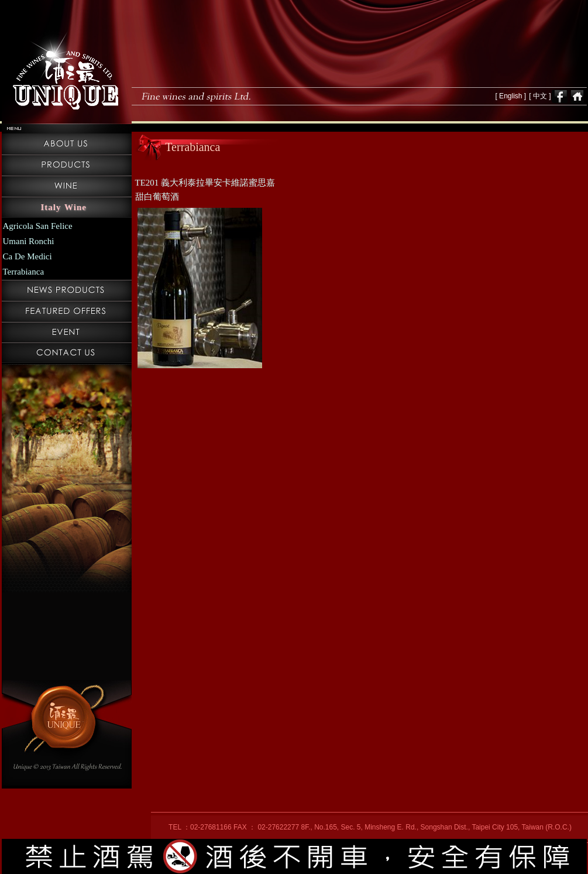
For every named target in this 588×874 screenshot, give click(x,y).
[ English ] (510, 96)
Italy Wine (64, 207)
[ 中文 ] (540, 96)
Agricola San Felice (38, 226)
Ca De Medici (27, 256)
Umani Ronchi (29, 241)
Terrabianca (24, 272)
